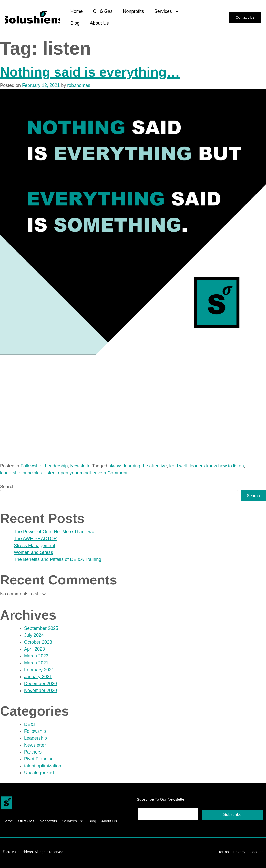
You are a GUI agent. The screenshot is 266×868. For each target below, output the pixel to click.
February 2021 (39, 670)
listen (50, 473)
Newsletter (81, 466)
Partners (33, 752)
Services (167, 11)
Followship (31, 466)
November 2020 (40, 691)
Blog (75, 23)
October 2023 (38, 642)
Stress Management (34, 546)
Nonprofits (134, 11)
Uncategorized (39, 773)
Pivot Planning (39, 759)
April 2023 (34, 649)
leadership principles (21, 473)
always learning (124, 466)
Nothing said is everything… (90, 72)
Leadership (56, 466)
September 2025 (41, 628)
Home (77, 11)
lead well (178, 466)
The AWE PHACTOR (35, 539)
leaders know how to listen (217, 466)
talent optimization (43, 766)
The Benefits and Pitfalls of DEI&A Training (58, 559)
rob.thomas (79, 85)
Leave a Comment (109, 473)
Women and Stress (33, 552)
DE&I (29, 724)
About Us (99, 23)
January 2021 (38, 677)
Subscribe (232, 815)
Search (7, 487)
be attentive (155, 466)
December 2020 (40, 684)
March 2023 (36, 656)
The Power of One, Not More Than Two (54, 532)
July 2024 (34, 635)
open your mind (74, 473)
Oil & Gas (103, 11)
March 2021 (36, 663)
